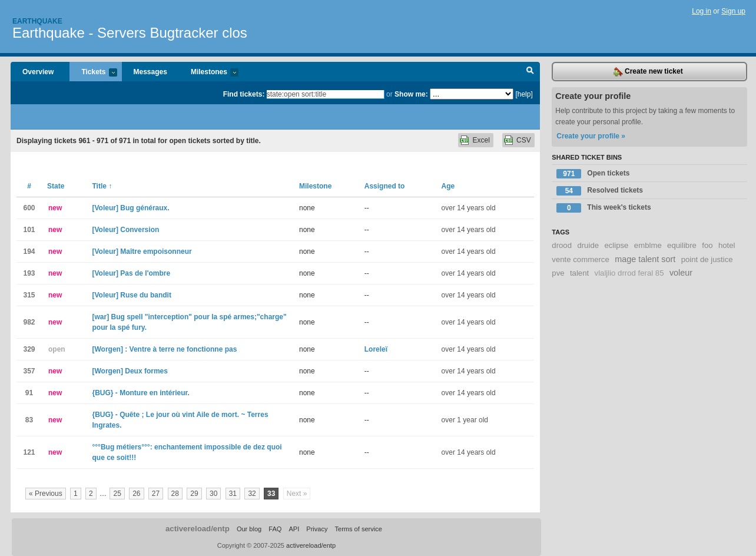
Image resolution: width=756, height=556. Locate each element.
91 (29, 393)
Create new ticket (648, 72)
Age (448, 186)
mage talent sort (645, 259)
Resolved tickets (600, 191)
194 (29, 251)
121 (29, 452)
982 (29, 322)
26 (136, 494)
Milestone (315, 186)
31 (233, 494)
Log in (702, 11)
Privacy (317, 529)
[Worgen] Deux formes (130, 371)
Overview (38, 72)
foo (707, 245)
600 (29, 208)
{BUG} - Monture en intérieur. (141, 393)
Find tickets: (244, 94)
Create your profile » (591, 136)
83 (29, 420)
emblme (648, 245)
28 (175, 494)
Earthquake (37, 21)
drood (562, 245)
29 (194, 494)
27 (156, 494)
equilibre (682, 245)
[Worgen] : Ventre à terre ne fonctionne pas (165, 349)
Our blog (249, 529)
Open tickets (593, 174)
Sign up (733, 11)
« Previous (46, 494)
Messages (150, 72)
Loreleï (376, 349)
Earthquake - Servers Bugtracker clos (130, 33)
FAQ (275, 529)
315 (29, 295)
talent (579, 273)
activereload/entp (198, 529)
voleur (681, 273)
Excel (481, 140)
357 (29, 371)
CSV (524, 140)
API (294, 529)
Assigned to (385, 186)
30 (213, 494)
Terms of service (359, 529)
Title (102, 186)
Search (530, 72)
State (56, 186)
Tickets (93, 73)
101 (29, 230)
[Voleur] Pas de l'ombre (132, 273)
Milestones (209, 73)
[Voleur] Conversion (126, 230)
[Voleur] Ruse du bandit (132, 295)
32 (252, 494)
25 (117, 494)
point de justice (707, 259)
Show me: (411, 94)
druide (588, 245)
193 (29, 273)
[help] (524, 94)
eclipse (616, 245)
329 (29, 349)
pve (558, 273)
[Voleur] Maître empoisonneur (142, 251)
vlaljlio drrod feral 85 (629, 273)
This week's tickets (604, 208)
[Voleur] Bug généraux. (131, 208)
